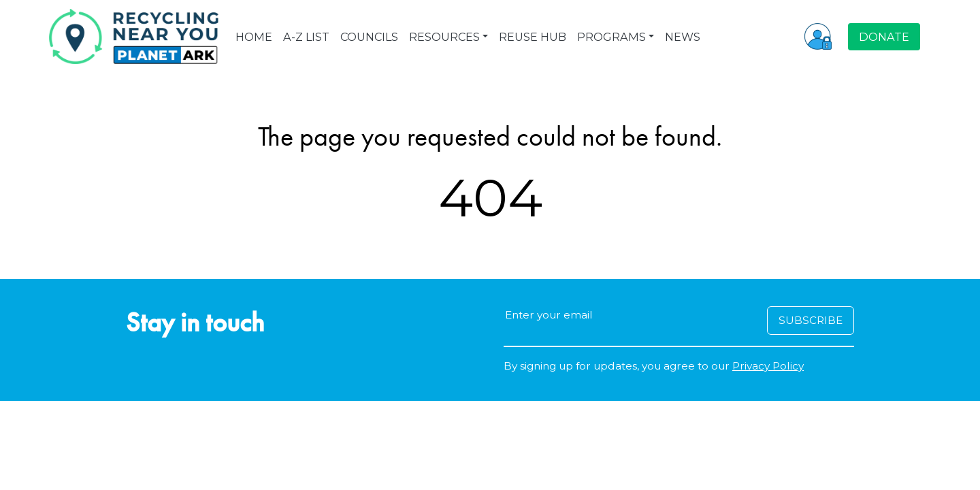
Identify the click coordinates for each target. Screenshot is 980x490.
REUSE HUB (533, 37)
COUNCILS (369, 37)
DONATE (884, 37)
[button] (818, 36)
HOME (254, 37)
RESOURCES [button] (444, 37)
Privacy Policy (768, 366)
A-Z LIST (306, 37)
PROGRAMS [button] (611, 37)
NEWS (683, 37)
